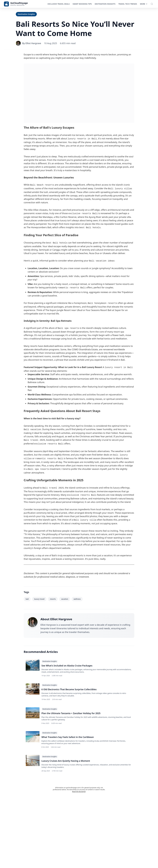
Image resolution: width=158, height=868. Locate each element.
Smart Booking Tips (82, 4)
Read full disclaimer (79, 792)
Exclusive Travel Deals (59, 4)
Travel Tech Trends (128, 4)
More (144, 4)
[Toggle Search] (152, 4)
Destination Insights (105, 4)
